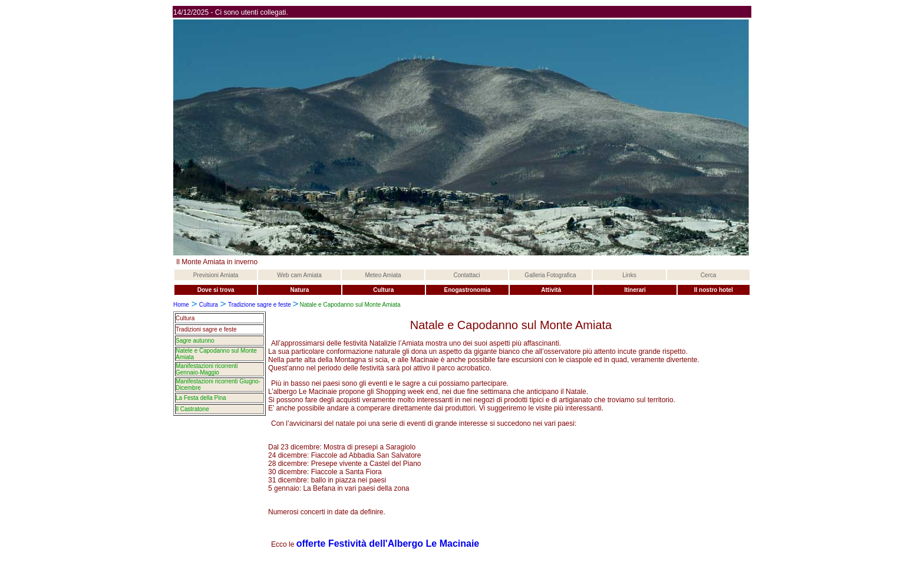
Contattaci (466, 275)
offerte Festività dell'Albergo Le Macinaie (388, 543)
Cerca (709, 275)
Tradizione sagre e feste (260, 305)
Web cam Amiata (299, 275)
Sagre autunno (195, 341)
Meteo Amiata (383, 275)
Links (629, 275)
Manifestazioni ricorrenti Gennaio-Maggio (207, 369)
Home (181, 305)
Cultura (209, 305)
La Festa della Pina (201, 398)
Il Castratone (192, 409)
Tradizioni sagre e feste (206, 329)
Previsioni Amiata (216, 275)
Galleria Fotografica (550, 275)
